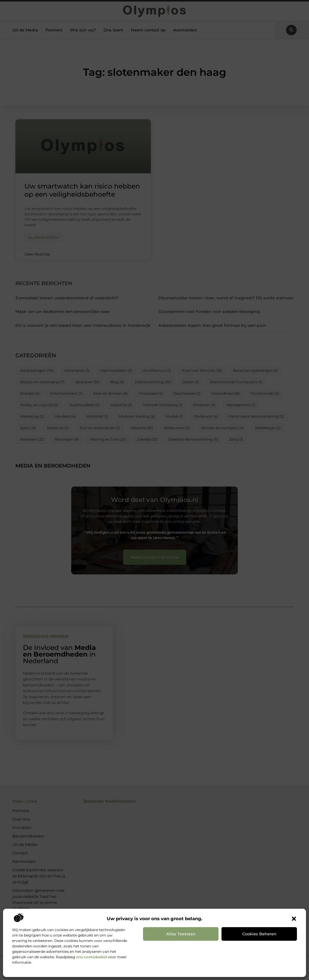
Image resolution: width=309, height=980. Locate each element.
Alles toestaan (181, 934)
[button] (294, 919)
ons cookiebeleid (91, 957)
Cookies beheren (259, 934)
